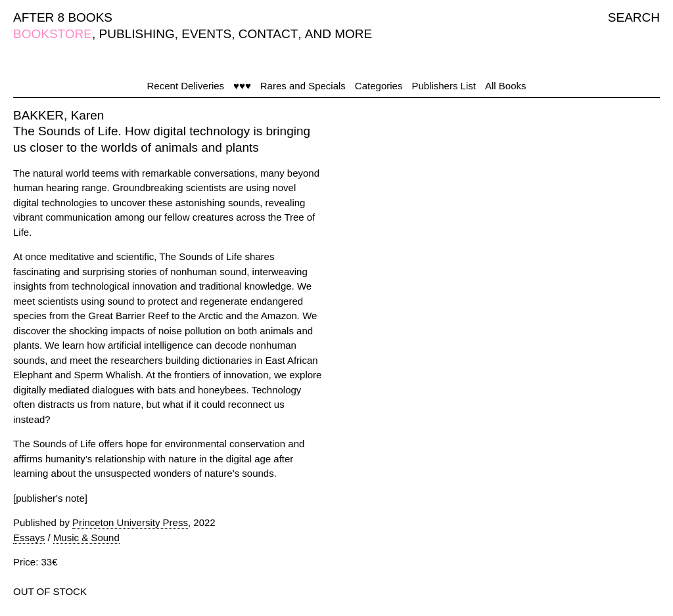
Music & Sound (86, 538)
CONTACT (268, 34)
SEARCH (634, 17)
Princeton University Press (130, 522)
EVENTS (206, 34)
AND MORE (338, 34)
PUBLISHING (137, 34)
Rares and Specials (303, 86)
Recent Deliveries (186, 86)
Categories (379, 86)
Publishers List (444, 86)
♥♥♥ (242, 86)
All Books (506, 86)
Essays (29, 538)
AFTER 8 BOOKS (63, 17)
